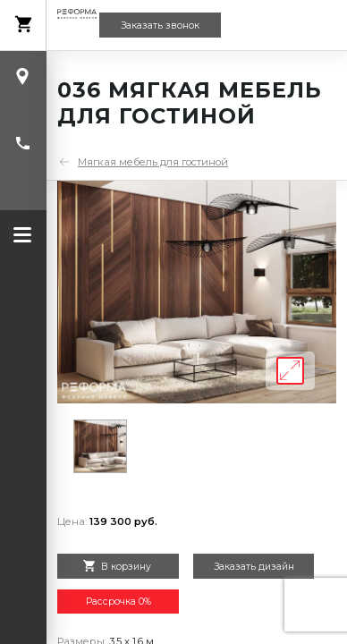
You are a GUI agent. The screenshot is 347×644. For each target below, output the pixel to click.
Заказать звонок (160, 25)
